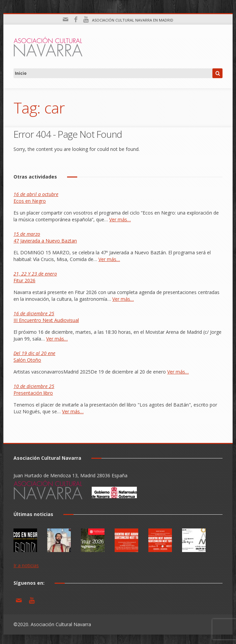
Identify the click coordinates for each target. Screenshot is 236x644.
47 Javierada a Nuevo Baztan (45, 237)
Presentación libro (34, 390)
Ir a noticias (26, 565)
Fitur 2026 (35, 277)
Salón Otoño (34, 357)
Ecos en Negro (36, 198)
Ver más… (120, 219)
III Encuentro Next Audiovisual (46, 317)
